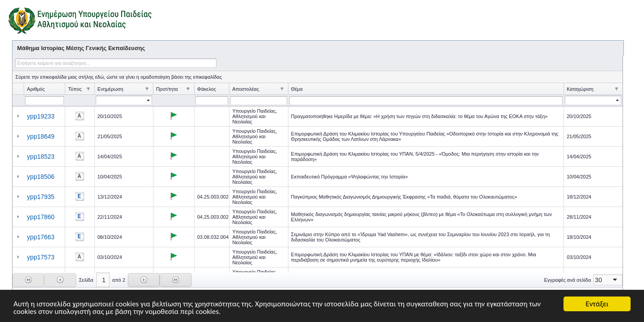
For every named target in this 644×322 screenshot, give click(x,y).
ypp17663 (41, 237)
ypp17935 (41, 197)
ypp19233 (41, 116)
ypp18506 (41, 177)
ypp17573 (41, 257)
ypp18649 (41, 136)
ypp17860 (41, 217)
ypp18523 (41, 157)
